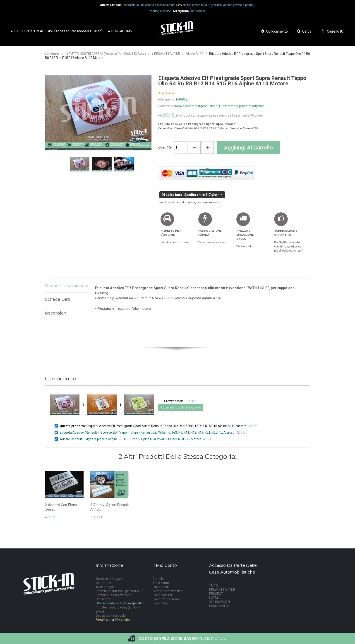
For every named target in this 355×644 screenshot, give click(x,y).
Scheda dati (58, 299)
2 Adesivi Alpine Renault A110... (110, 507)
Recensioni (56, 313)
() (335, 31)
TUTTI (214, 586)
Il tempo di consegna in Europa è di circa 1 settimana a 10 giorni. (220, 115)
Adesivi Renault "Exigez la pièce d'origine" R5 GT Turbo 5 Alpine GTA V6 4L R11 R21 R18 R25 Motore (131, 439)
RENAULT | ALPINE (222, 590)
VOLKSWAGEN (219, 602)
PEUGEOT (216, 594)
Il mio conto (161, 583)
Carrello (158, 579)
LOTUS (214, 598)
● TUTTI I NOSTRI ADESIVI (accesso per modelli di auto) (106, 54)
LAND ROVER (219, 606)
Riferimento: (167, 99)
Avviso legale (105, 587)
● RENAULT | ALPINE (166, 54)
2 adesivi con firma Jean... (61, 507)
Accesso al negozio (110, 579)
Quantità (165, 148)
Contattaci (103, 583)
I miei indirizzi (162, 595)
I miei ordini (161, 587)
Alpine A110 (195, 54)
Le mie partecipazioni (168, 591)
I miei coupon (162, 603)
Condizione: (166, 106)
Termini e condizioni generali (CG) (120, 591)
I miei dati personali (166, 599)
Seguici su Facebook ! (111, 615)
